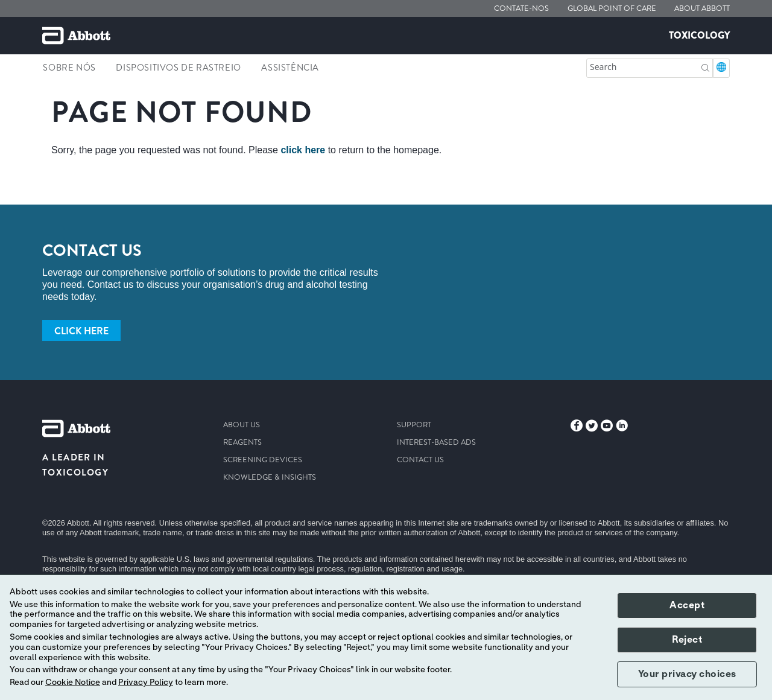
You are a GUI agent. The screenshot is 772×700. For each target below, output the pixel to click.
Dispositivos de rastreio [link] (178, 68)
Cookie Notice (73, 682)
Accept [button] (687, 605)
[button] (705, 67)
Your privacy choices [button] (687, 674)
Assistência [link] (290, 68)
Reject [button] (687, 640)
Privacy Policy (146, 682)
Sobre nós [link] (69, 68)
